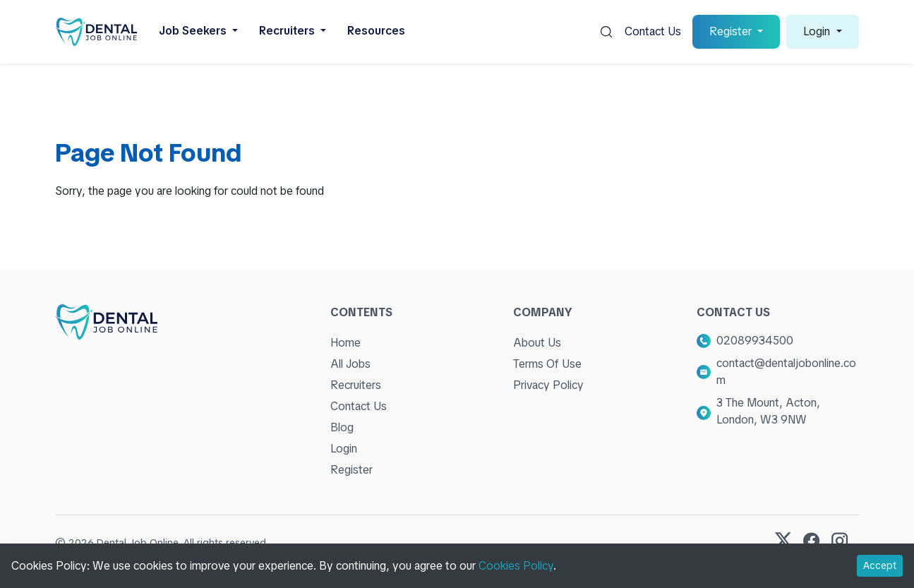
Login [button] (818, 31)
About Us (537, 343)
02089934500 (755, 341)
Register (351, 470)
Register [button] (732, 31)
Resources (376, 31)
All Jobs (350, 364)
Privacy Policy (548, 385)
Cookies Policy (516, 566)
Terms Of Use (547, 364)
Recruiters (356, 385)
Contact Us (653, 31)
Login (344, 449)
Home (345, 343)
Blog (342, 427)
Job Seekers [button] (194, 31)
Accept (880, 565)
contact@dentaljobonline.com (786, 372)
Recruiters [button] (288, 31)
